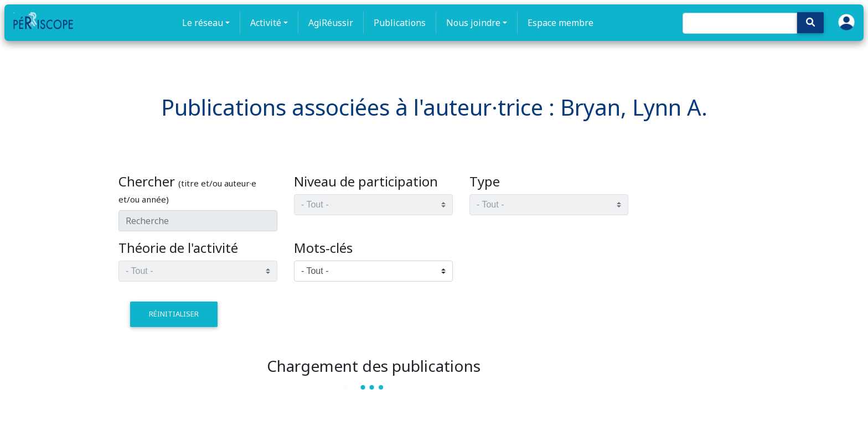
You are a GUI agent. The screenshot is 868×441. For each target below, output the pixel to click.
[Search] (740, 23)
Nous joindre (473, 23)
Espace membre (560, 23)
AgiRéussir (331, 23)
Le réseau (203, 23)
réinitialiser (174, 314)
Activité (266, 23)
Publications (400, 23)
